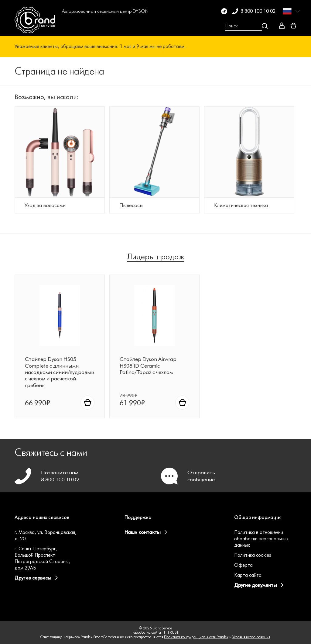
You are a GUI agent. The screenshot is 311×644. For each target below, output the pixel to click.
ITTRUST (171, 632)
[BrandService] (36, 26)
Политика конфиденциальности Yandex (196, 637)
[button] (70, 26)
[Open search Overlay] (247, 26)
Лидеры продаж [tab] (156, 257)
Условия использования (251, 637)
